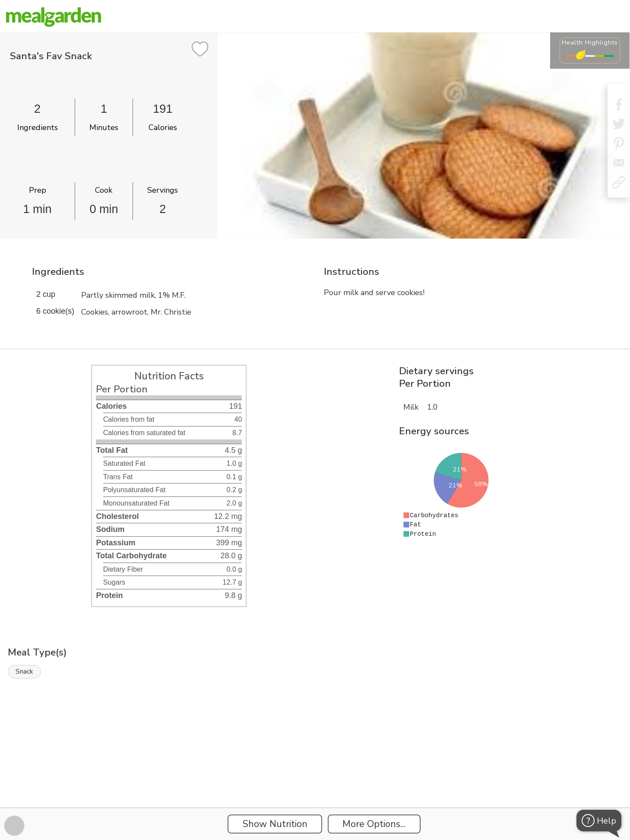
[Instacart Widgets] (315, 778)
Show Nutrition (275, 824)
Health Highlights (590, 42)
